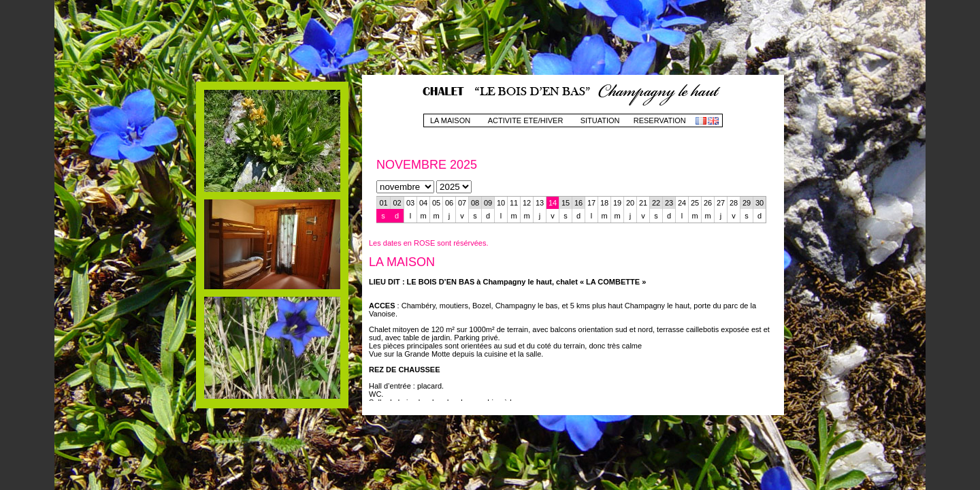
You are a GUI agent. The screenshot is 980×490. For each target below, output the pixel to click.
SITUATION (600, 120)
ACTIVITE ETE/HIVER (526, 120)
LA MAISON (450, 120)
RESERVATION (660, 120)
